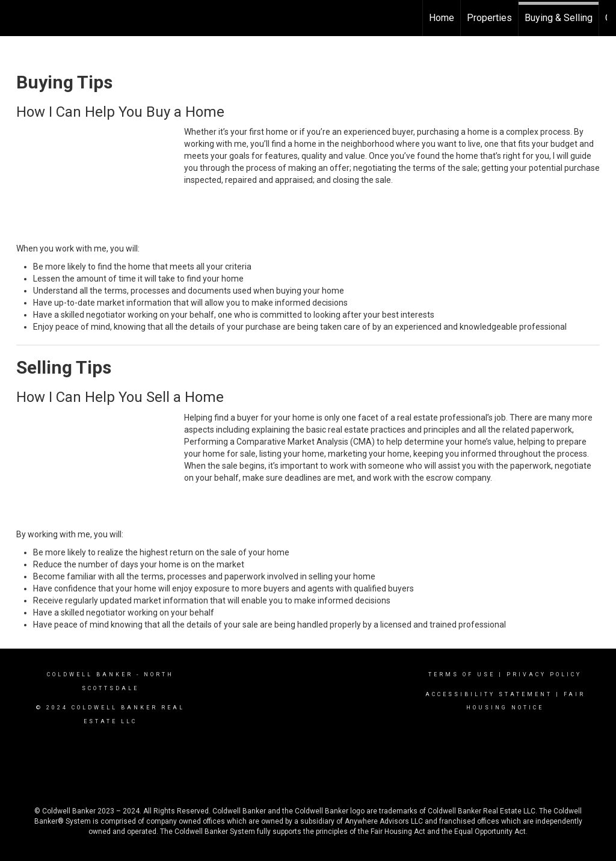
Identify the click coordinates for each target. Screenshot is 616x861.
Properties (489, 18)
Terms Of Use (462, 674)
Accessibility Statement (489, 694)
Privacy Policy (544, 674)
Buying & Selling (559, 18)
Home (442, 18)
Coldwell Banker (90, 674)
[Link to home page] (15, 18)
